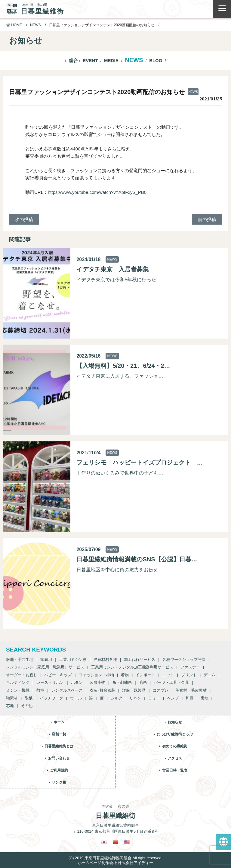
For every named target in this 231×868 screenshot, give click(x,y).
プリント (189, 675)
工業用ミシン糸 (73, 660)
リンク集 (59, 782)
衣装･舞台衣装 (102, 690)
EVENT (90, 60)
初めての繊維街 (175, 746)
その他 (27, 706)
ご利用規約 (59, 770)
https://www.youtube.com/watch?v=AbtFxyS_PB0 (97, 192)
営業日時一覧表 (175, 770)
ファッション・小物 (96, 675)
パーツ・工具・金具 (171, 682)
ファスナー (190, 667)
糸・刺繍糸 (122, 682)
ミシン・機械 (18, 690)
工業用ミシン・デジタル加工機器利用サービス (132, 667)
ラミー (154, 698)
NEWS (35, 25)
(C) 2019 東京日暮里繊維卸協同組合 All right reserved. (115, 858)
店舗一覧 (59, 734)
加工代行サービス (140, 660)
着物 (125, 675)
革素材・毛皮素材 (191, 690)
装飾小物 (97, 682)
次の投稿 (24, 219)
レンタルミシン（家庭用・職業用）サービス (45, 667)
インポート (145, 675)
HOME (14, 25)
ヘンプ (173, 698)
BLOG (156, 60)
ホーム (59, 722)
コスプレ (161, 690)
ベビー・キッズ (58, 675)
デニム (209, 675)
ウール (76, 698)
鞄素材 (12, 698)
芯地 (10, 706)
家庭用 (46, 660)
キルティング (18, 682)
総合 (73, 60)
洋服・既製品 (134, 690)
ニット (168, 675)
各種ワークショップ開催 (184, 660)
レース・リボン (50, 682)
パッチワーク (51, 698)
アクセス (175, 758)
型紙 (29, 698)
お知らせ (175, 722)
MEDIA (111, 60)
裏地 (205, 698)
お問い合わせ (59, 758)
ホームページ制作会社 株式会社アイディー (116, 863)
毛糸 (143, 682)
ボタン (77, 682)
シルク (117, 698)
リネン (135, 698)
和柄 (189, 698)
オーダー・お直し (22, 675)
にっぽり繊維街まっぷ (175, 734)
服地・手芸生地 (20, 660)
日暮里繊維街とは (59, 746)
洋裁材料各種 (105, 660)
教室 (40, 690)
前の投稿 (207, 219)
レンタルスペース (67, 690)
